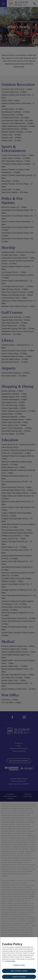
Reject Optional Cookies (19, 975)
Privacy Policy (11, 965)
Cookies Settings (19, 969)
